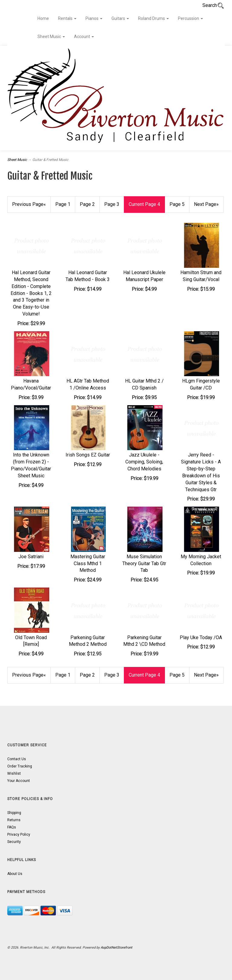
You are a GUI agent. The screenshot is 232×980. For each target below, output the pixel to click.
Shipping (14, 813)
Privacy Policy (19, 834)
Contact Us (17, 759)
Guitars (120, 18)
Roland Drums (153, 18)
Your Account (19, 781)
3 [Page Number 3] (112, 204)
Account (84, 37)
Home (43, 18)
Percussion (190, 18)
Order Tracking (20, 766)
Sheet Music (51, 37)
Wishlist (14, 773)
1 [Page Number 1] (63, 204)
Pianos (94, 18)
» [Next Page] (206, 204)
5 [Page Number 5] (177, 204)
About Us (15, 874)
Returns (14, 820)
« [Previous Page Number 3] (29, 204)
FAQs (12, 827)
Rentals (67, 18)
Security (14, 842)
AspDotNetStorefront (116, 948)
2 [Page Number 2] (87, 204)
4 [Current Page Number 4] (144, 204)
